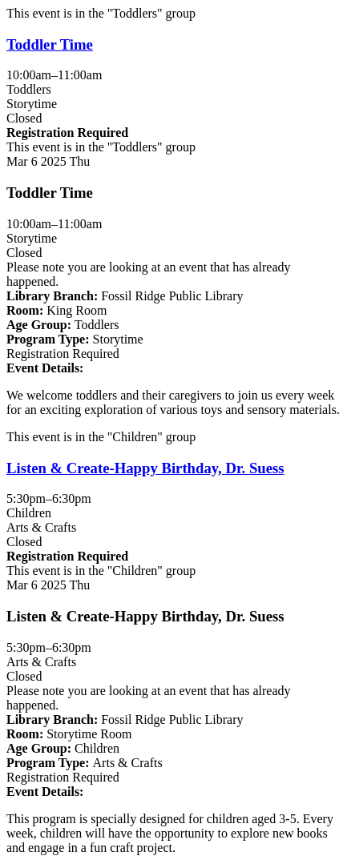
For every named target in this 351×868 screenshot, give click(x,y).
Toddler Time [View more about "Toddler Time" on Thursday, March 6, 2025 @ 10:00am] (50, 44)
